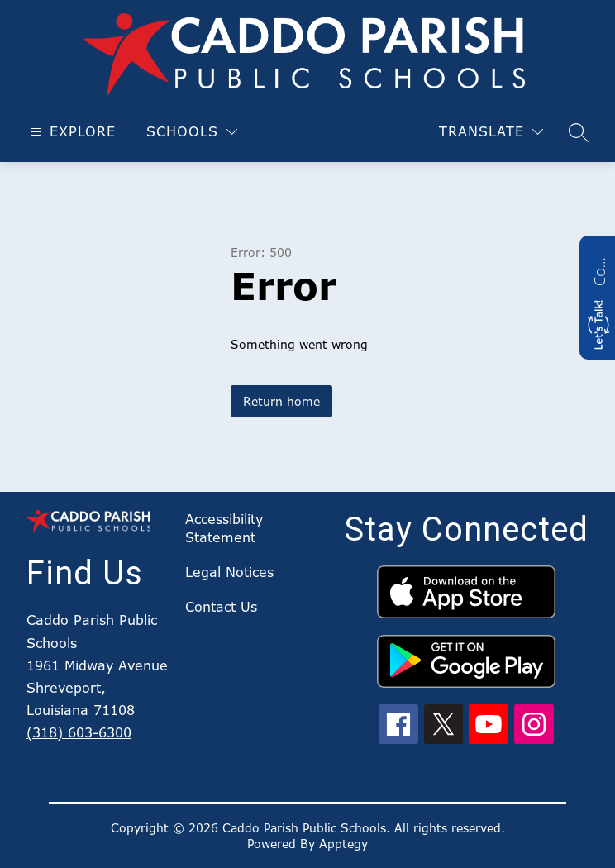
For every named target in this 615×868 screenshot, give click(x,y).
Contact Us (221, 607)
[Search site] (579, 132)
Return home (281, 401)
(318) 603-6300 (79, 732)
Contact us (599, 269)
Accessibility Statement (224, 528)
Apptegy (343, 844)
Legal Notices (229, 572)
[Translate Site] (491, 132)
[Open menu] (71, 132)
